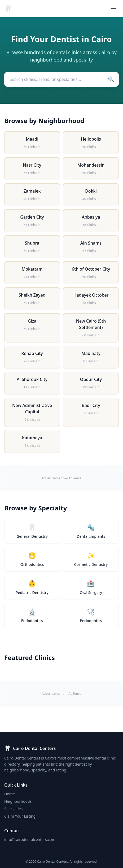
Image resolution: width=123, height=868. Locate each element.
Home (10, 794)
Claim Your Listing (20, 816)
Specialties (13, 809)
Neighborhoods (18, 801)
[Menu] (113, 8)
